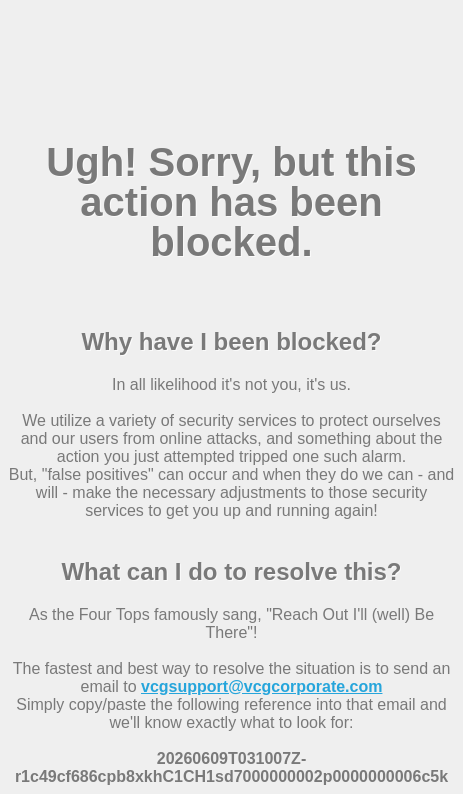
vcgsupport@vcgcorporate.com (261, 686)
